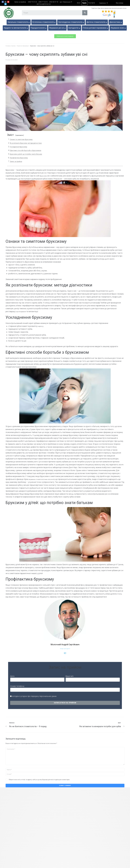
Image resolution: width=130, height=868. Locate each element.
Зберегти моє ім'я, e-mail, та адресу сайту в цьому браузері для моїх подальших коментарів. (39, 780)
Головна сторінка (11, 46)
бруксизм (44, 176)
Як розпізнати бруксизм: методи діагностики (29, 143)
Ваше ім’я (69, 676)
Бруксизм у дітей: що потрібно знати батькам (29, 154)
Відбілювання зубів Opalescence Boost (24, 826)
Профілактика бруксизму (21, 158)
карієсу (41, 326)
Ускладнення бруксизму (20, 147)
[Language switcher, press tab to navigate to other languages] (103, 3)
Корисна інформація (23, 46)
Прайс (84, 3)
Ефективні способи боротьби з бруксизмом (28, 150)
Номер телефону (17, 686)
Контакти (92, 3)
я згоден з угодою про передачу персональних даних (34, 696)
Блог (79, 3)
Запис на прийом (17, 161)
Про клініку (120, 3)
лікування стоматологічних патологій (44, 479)
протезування (22, 311)
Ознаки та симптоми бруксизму (23, 139)
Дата (12, 676)
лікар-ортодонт (65, 649)
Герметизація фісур (106, 826)
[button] (65, 36)
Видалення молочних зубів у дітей (65, 826)
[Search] (85, 13)
